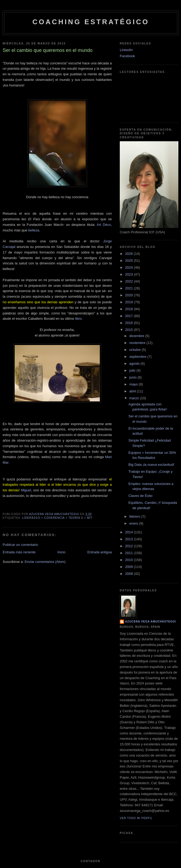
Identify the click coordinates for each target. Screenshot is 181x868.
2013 (129, 539)
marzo (135, 398)
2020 (129, 295)
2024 (129, 267)
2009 (129, 567)
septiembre (138, 357)
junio (133, 377)
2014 (129, 532)
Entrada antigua (100, 552)
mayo (134, 384)
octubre (136, 350)
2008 (129, 574)
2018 (129, 309)
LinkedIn (126, 50)
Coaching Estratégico (91, 22)
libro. (79, 319)
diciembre (137, 336)
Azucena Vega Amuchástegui (151, 622)
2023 (129, 274)
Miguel (26, 490)
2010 (129, 560)
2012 (129, 546)
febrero (135, 516)
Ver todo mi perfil (136, 818)
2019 (129, 302)
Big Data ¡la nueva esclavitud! (151, 465)
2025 (129, 261)
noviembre (138, 343)
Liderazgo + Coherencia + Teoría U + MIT (57, 518)
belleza (34, 230)
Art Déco (104, 225)
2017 (129, 316)
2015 (129, 330)
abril (133, 391)
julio (133, 370)
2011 (129, 553)
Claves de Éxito (140, 496)
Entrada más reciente (19, 552)
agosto (135, 364)
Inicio (61, 552)
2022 (129, 281)
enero (134, 523)
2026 (129, 254)
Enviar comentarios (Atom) (45, 562)
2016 (129, 323)
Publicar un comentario (20, 545)
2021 (129, 288)
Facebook (127, 56)
